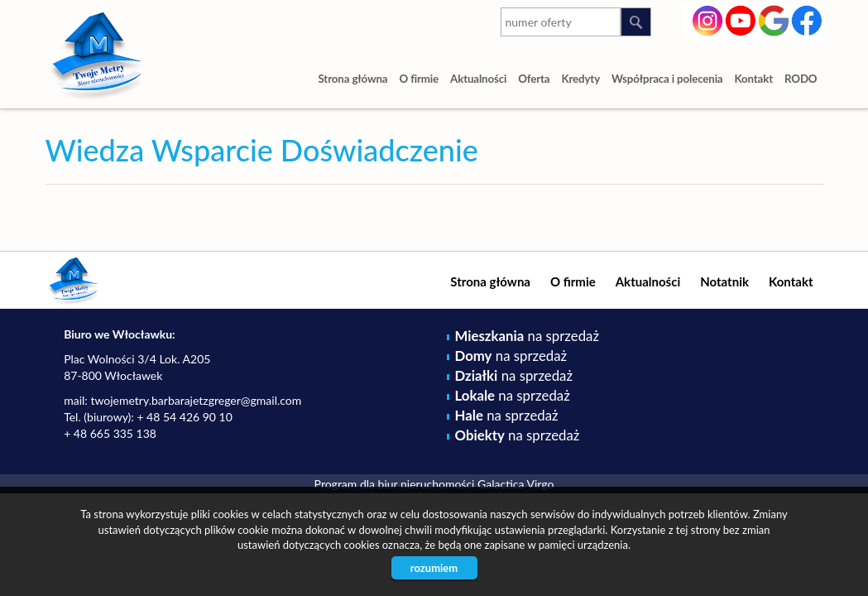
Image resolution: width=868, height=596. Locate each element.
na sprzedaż (527, 336)
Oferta (534, 79)
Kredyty (580, 79)
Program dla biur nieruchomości (396, 484)
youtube (741, 19)
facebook (807, 19)
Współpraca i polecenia (667, 79)
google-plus (774, 22)
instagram (708, 19)
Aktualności (478, 79)
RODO (801, 79)
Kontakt (754, 79)
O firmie (419, 79)
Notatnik (724, 281)
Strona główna (352, 79)
